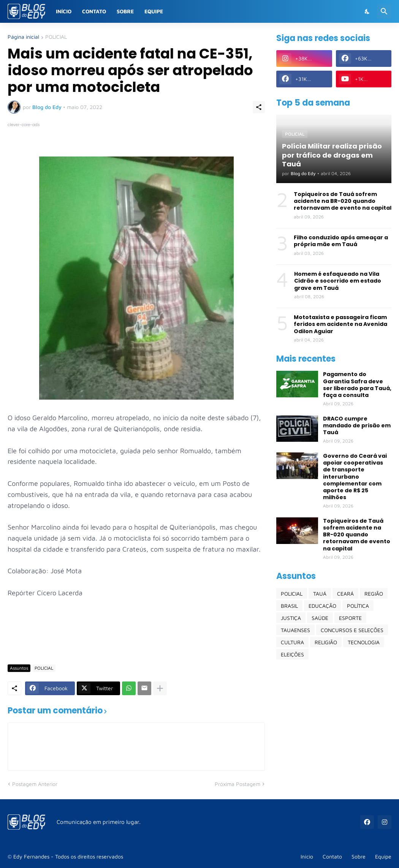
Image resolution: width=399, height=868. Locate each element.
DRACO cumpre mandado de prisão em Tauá (357, 426)
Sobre (125, 11)
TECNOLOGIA (364, 642)
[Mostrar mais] (160, 688)
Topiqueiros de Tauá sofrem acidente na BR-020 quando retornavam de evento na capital (343, 201)
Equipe (154, 11)
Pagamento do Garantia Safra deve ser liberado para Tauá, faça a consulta (357, 385)
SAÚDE (320, 618)
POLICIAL (56, 37)
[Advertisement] (146, 636)
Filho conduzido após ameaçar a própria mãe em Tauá (341, 241)
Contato (94, 11)
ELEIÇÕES (292, 654)
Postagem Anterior (35, 784)
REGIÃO (374, 594)
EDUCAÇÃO (322, 606)
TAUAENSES (295, 630)
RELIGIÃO (326, 642)
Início (64, 11)
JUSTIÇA (291, 618)
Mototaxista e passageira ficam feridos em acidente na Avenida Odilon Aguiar (340, 324)
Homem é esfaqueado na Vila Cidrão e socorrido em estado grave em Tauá (338, 281)
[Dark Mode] (367, 11)
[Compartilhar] (259, 107)
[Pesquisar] (384, 11)
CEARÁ (345, 594)
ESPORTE (350, 618)
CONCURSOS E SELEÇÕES (352, 630)
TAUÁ (320, 594)
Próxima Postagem (237, 784)
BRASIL (289, 606)
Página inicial (23, 37)
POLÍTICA (358, 606)
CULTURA (292, 642)
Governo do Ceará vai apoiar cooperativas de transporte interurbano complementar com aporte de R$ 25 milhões (355, 477)
